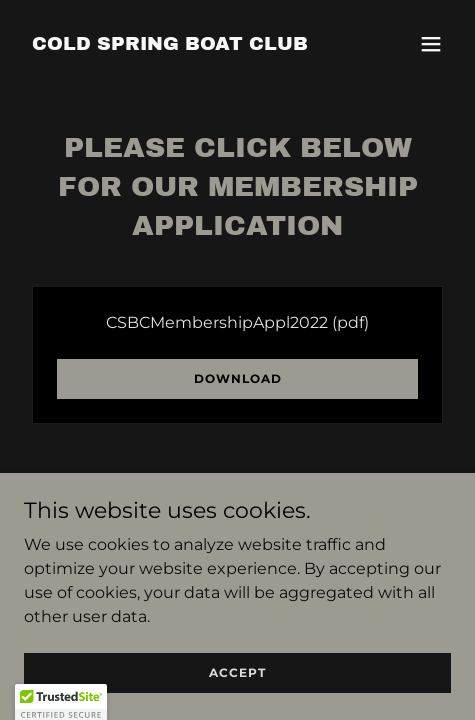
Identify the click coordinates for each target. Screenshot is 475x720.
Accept (237, 699)
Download (238, 378)
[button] (431, 44)
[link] (170, 44)
